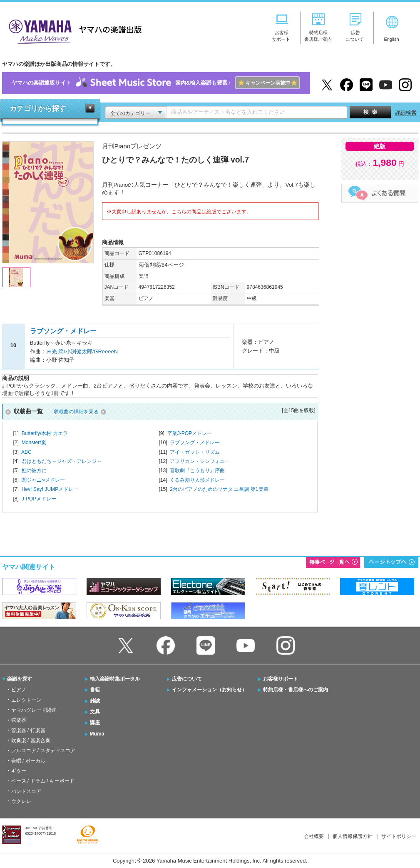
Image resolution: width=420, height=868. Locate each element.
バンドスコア (26, 791)
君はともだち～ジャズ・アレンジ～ (62, 461)
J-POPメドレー (39, 499)
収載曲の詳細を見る (76, 412)
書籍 (95, 690)
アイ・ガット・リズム (195, 452)
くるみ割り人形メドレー (197, 480)
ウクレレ (21, 801)
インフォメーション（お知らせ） (209, 690)
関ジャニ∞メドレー (43, 480)
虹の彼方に (34, 470)
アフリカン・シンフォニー (200, 461)
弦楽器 (19, 720)
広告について (187, 679)
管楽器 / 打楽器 (28, 730)
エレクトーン (26, 700)
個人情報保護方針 (353, 836)
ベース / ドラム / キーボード (43, 781)
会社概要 (314, 836)
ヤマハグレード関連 (34, 710)
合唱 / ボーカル (28, 761)
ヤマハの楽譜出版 (73, 31)
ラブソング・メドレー (195, 443)
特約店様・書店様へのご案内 (296, 690)
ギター (19, 771)
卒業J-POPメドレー (190, 433)
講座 (95, 723)
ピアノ (19, 690)
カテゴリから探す (38, 109)
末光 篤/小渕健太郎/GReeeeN (82, 351)
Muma (97, 734)
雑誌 (95, 701)
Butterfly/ (45, 433)
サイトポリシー (399, 836)
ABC (26, 452)
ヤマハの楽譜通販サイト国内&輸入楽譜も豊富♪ (156, 83)
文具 (95, 712)
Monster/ (34, 443)
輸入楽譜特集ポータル (115, 679)
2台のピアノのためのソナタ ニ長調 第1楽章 (219, 489)
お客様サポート (281, 679)
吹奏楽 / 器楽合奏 (31, 740)
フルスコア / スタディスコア (43, 750)
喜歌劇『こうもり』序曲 (197, 470)
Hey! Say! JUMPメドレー (50, 489)
